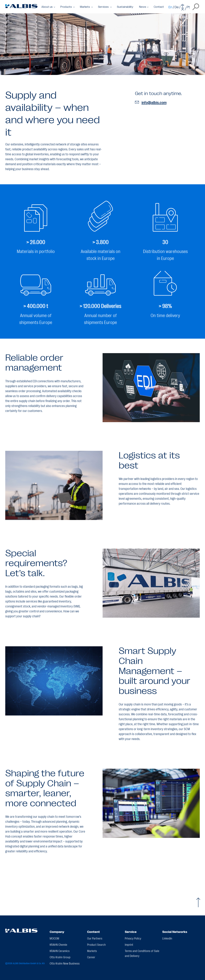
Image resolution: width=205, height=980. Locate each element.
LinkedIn (167, 938)
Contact (159, 7)
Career (91, 957)
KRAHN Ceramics (60, 951)
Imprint (129, 944)
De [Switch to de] (177, 7)
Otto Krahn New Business (65, 963)
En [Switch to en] (170, 7)
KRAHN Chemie (58, 944)
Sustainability (125, 7)
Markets (92, 951)
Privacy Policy (133, 938)
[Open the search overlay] (196, 7)
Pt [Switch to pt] (188, 7)
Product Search (96, 944)
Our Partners (95, 938)
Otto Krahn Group (60, 957)
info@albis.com (151, 102)
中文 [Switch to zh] (183, 7)
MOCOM (54, 938)
